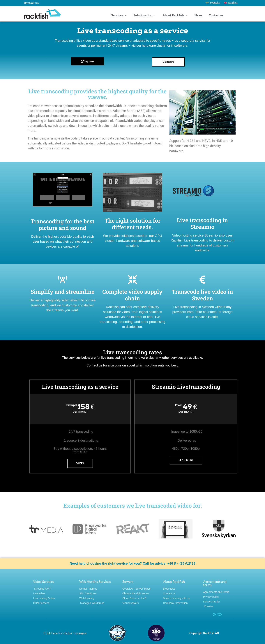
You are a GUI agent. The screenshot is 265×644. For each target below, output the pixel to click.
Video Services (44, 582)
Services (119, 15)
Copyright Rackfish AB (204, 633)
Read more (186, 460)
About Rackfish (175, 15)
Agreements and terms (215, 583)
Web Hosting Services (95, 582)
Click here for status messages (65, 633)
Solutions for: (145, 15)
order (80, 463)
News (198, 15)
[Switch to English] (231, 3)
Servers (128, 582)
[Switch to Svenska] (213, 3)
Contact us (216, 15)
